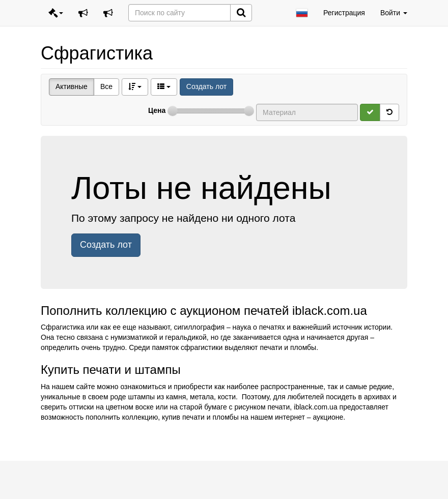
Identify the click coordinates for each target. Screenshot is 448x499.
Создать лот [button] (106, 245)
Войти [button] (394, 13)
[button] (302, 13)
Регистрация (344, 13)
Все (106, 86)
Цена (157, 110)
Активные (72, 86)
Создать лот (206, 86)
